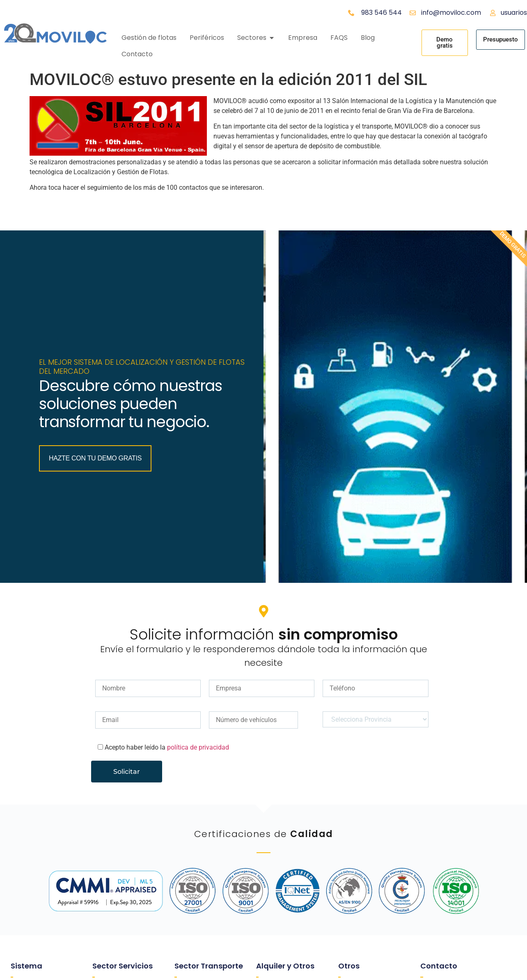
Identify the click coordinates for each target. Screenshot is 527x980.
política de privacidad (198, 835)
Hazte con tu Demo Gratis (98, 504)
